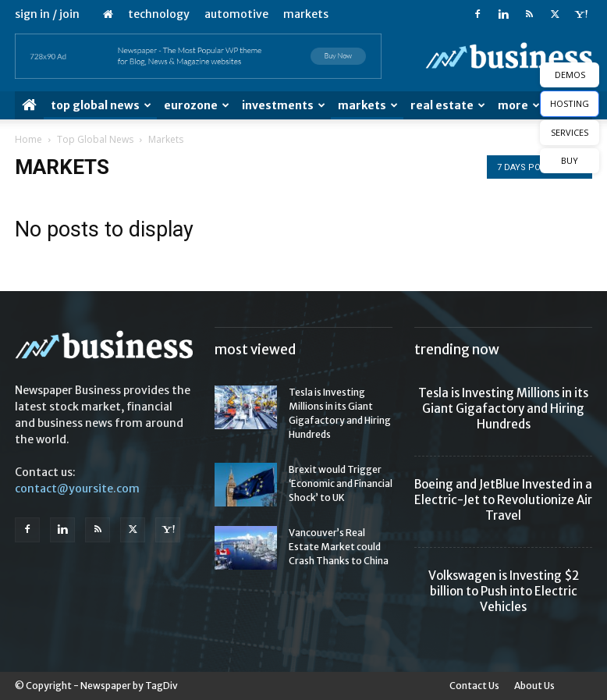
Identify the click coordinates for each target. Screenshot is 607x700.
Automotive (236, 14)
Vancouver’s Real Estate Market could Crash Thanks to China (339, 547)
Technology (159, 14)
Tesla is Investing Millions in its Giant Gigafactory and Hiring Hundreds (503, 409)
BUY (570, 160)
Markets (306, 14)
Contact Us (474, 686)
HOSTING (570, 103)
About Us (534, 686)
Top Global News (101, 105)
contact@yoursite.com (77, 489)
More (519, 105)
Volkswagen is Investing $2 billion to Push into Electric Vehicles (504, 591)
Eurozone (197, 105)
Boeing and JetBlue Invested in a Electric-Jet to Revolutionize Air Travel (503, 500)
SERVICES (570, 132)
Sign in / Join (47, 14)
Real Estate (448, 105)
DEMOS (570, 75)
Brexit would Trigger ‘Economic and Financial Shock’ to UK (341, 483)
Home (28, 139)
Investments (284, 105)
